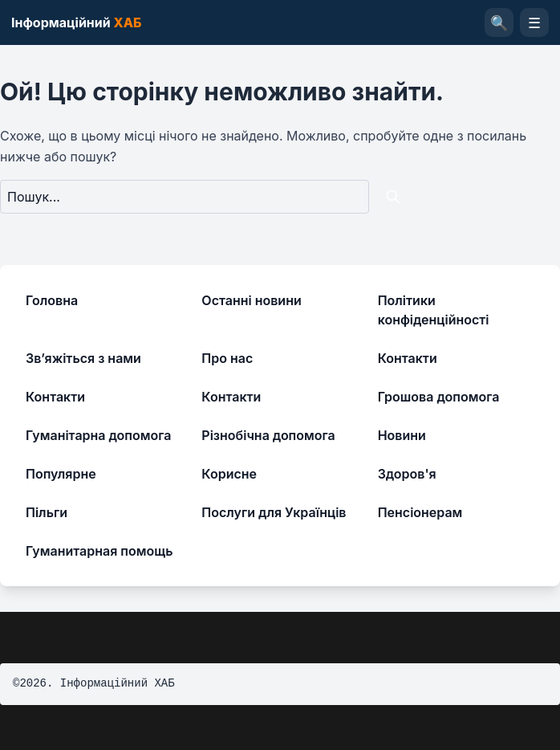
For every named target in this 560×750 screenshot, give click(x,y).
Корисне (229, 474)
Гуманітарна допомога (98, 435)
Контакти (408, 358)
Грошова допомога (439, 397)
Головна (52, 300)
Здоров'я (407, 474)
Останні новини (251, 300)
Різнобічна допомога (268, 435)
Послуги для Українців (274, 512)
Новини (402, 435)
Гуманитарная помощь (99, 551)
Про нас (227, 358)
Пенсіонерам (420, 512)
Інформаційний (76, 22)
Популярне (61, 474)
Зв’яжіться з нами (83, 358)
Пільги (47, 512)
